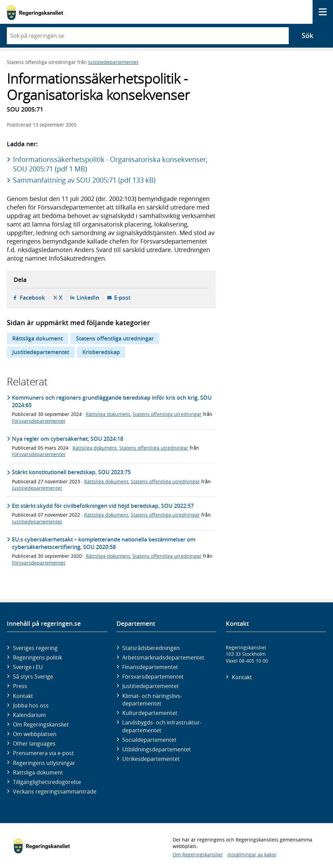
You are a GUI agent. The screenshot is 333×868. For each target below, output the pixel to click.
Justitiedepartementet (113, 62)
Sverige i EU (28, 667)
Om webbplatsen (35, 734)
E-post (122, 298)
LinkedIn (88, 298)
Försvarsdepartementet (39, 421)
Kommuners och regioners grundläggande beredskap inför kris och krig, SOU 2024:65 (112, 401)
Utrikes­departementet (151, 759)
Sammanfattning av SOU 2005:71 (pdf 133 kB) (84, 180)
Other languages (34, 744)
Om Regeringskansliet (41, 724)
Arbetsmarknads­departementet (163, 657)
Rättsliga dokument (37, 338)
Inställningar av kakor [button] (252, 855)
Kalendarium (29, 715)
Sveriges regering (35, 648)
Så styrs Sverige (33, 677)
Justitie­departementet (150, 686)
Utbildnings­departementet (157, 749)
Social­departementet (149, 740)
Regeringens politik (37, 657)
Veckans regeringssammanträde (55, 791)
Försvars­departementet (153, 677)
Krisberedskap (101, 352)
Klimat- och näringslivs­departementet (152, 700)
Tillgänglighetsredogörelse (47, 782)
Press (20, 686)
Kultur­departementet (150, 713)
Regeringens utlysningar (44, 763)
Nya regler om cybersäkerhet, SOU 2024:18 (68, 439)
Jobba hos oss (31, 705)
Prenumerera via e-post (43, 753)
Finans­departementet (150, 667)
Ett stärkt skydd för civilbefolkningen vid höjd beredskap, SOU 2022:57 (103, 506)
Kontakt (23, 696)
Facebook (32, 298)
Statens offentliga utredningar (115, 338)
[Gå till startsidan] (35, 12)
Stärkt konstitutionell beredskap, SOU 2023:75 (71, 472)
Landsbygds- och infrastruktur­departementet (162, 726)
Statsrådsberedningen (151, 648)
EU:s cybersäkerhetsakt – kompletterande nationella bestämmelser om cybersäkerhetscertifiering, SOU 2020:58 (104, 543)
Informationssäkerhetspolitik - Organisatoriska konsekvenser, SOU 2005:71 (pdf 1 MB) (110, 164)
